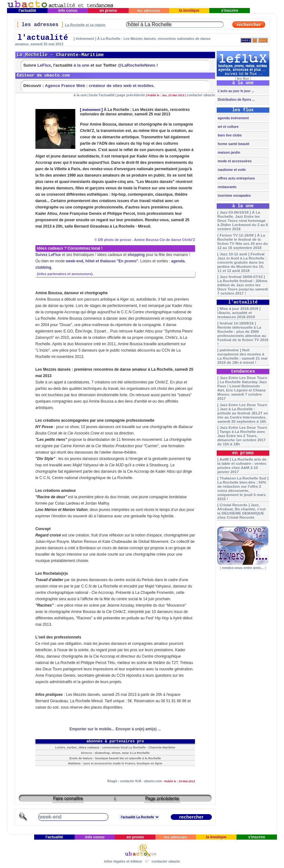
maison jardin (228, 152)
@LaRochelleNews (137, 65)
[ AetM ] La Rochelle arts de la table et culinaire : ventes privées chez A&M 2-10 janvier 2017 (242, 465)
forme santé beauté (233, 144)
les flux (243, 78)
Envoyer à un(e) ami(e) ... (138, 729)
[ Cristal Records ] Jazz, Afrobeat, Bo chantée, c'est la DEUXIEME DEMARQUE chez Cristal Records (241, 511)
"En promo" (127, 261)
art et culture (228, 127)
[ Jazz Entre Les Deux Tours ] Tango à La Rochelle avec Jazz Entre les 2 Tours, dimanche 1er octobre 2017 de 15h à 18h (242, 436)
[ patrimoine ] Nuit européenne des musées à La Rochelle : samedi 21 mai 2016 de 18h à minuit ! (242, 356)
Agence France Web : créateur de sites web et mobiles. (100, 86)
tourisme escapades (234, 195)
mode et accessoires (234, 161)
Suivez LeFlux (48, 255)
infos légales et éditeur (123, 861)
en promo (108, 11)
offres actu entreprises (236, 178)
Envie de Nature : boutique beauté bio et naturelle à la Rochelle (115, 758)
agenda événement (233, 118)
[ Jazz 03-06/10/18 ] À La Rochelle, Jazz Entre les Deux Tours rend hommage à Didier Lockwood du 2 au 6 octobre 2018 (243, 220)
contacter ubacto (201, 95)
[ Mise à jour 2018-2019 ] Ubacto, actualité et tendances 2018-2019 (239, 313)
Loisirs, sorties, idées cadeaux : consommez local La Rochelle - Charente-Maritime (115, 747)
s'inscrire (230, 11)
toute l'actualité (102, 95)
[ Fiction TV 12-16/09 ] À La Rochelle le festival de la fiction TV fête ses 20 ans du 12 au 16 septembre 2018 (243, 241)
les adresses (149, 11)
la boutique (189, 11)
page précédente (131, 95)
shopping (136, 255)
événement (91, 110)
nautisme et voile (231, 170)
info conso (68, 11)
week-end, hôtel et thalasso (91, 261)
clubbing (43, 267)
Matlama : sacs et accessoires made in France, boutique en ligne (115, 763)
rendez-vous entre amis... (243, 568)
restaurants (227, 187)
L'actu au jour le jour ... (235, 91)
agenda (178, 261)
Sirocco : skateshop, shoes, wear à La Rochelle (115, 753)
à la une (82, 65)
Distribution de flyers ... (236, 99)
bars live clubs (229, 135)
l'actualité (27, 11)
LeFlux (44, 65)
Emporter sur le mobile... (92, 729)
